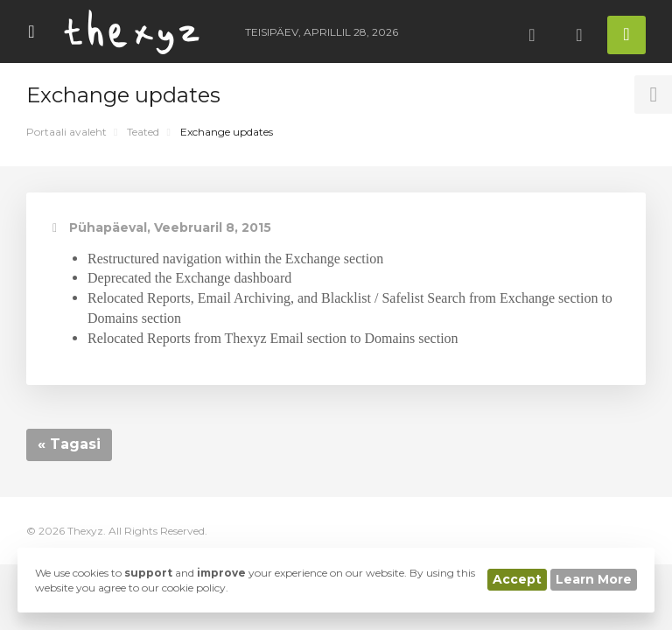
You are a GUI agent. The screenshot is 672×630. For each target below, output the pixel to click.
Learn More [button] (594, 579)
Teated (143, 132)
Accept (517, 579)
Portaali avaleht (66, 132)
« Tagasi (69, 444)
